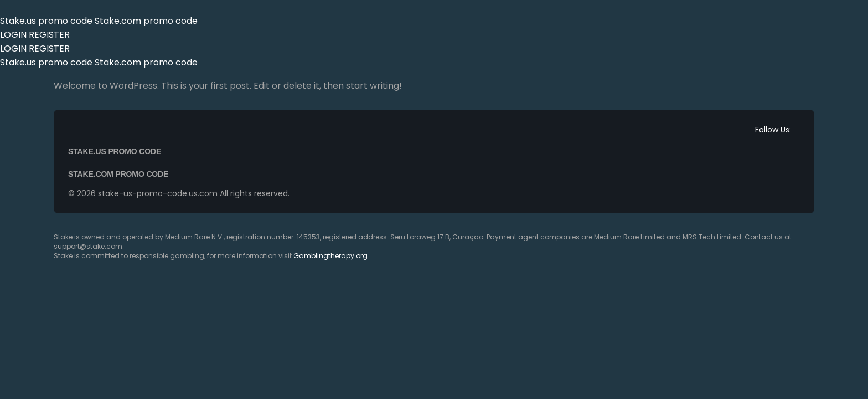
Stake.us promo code (47, 21)
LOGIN (13, 35)
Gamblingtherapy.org (330, 256)
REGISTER (49, 35)
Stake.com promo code (146, 21)
